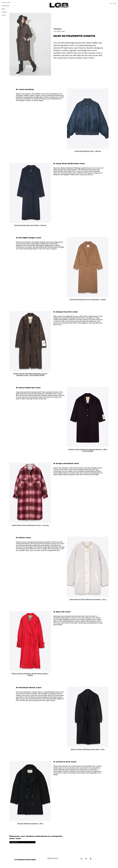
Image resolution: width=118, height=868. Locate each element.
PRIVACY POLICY (53, 858)
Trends (4, 12)
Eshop (4, 15)
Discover (14, 842)
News (4, 9)
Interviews (6, 6)
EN (115, 3)
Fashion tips (6, 3)
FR (111, 3)
